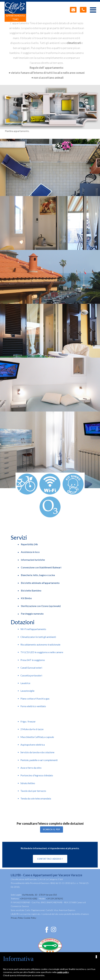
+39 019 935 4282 (28, 899)
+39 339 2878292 (54, 899)
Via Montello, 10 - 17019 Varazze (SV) (39, 895)
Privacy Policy (17, 918)
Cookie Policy (30, 918)
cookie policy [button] (63, 972)
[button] (96, 957)
